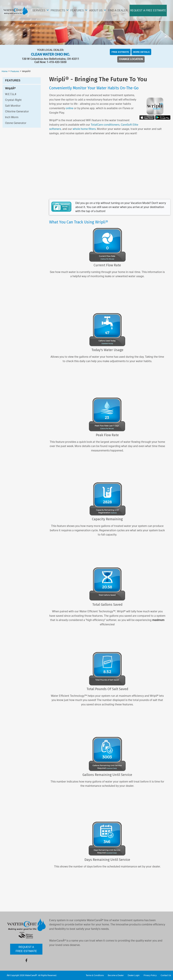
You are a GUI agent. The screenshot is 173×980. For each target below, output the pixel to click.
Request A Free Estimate (148, 11)
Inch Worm (12, 117)
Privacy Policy (150, 975)
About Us (96, 11)
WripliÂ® (10, 88)
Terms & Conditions (95, 975)
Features (77, 11)
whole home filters (84, 129)
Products (58, 11)
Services (39, 11)
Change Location (131, 59)
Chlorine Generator (17, 112)
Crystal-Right (13, 100)
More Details (141, 52)
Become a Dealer (116, 975)
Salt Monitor (13, 106)
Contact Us (166, 975)
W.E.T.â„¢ (11, 94)
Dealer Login (134, 975)
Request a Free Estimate (26, 949)
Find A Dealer (118, 11)
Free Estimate (120, 52)
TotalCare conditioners (105, 125)
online (70, 108)
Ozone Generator (16, 123)
